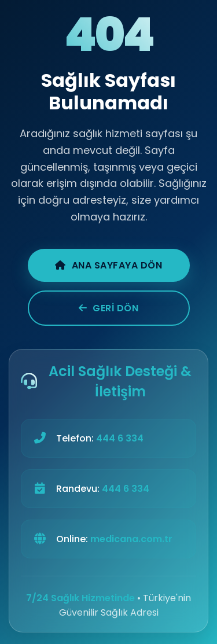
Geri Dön (109, 308)
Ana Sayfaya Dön (108, 265)
